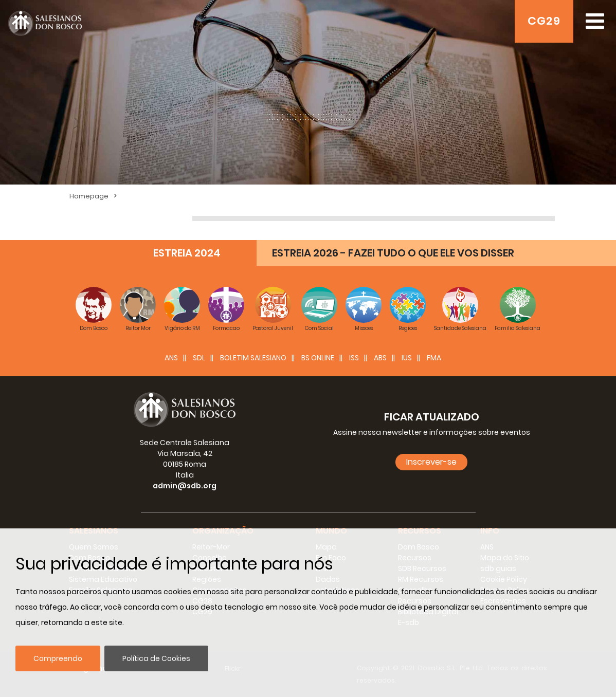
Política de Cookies (156, 658)
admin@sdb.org (185, 486)
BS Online (318, 358)
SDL (199, 358)
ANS (171, 358)
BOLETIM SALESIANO (253, 358)
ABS (380, 358)
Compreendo (58, 658)
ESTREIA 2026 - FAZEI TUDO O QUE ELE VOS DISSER (393, 253)
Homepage (89, 196)
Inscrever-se (431, 462)
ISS (354, 358)
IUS (407, 358)
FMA (434, 358)
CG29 (544, 21)
